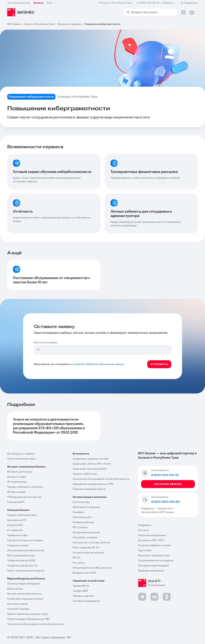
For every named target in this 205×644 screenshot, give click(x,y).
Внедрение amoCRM (84, 573)
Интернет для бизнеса (20, 472)
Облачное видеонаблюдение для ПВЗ (28, 619)
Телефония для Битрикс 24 (22, 566)
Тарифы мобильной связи (22, 515)
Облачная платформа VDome (89, 489)
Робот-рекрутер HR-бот (86, 548)
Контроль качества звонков (88, 553)
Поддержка (148, 509)
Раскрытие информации (152, 535)
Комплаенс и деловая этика (154, 556)
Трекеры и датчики (83, 596)
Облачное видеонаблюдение (24, 584)
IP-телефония (15, 530)
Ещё (51, 3)
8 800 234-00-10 (156, 3)
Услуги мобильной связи (21, 459)
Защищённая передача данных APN (93, 484)
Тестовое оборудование (86, 601)
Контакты (144, 530)
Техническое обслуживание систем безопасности (101, 479)
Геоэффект (79, 512)
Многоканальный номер (21, 556)
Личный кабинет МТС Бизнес (158, 512)
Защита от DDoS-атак (85, 474)
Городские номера (18, 545)
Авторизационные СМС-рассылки (92, 568)
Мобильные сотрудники (86, 507)
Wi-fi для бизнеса (17, 482)
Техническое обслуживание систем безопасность (36, 624)
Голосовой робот (82, 517)
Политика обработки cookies (155, 545)
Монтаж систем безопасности (24, 594)
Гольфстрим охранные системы (25, 599)
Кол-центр (79, 563)
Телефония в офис (18, 535)
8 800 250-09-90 (165, 502)
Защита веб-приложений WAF (90, 469)
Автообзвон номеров (85, 538)
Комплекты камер (17, 604)
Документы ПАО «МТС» (152, 540)
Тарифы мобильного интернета (25, 487)
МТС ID (76, 558)
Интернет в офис (17, 477)
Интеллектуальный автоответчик (26, 551)
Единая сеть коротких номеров (25, 540)
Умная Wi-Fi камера (18, 609)
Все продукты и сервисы (21, 454)
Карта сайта (145, 551)
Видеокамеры (15, 589)
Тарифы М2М (80, 591)
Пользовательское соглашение (156, 561)
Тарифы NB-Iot (81, 586)
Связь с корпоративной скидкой (26, 571)
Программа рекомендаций (154, 566)
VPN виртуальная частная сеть (24, 497)
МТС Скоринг (80, 527)
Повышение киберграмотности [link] (103, 24)
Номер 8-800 (15, 525)
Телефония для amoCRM (21, 561)
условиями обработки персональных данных (99, 364)
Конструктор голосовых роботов (91, 543)
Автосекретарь (81, 502)
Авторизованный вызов (86, 532)
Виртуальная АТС (17, 520)
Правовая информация (151, 571)
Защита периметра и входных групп (28, 614)
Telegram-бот (165, 509)
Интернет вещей (16, 492)
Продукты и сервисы (69, 24)
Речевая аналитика (83, 522)
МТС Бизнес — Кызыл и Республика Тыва (31, 24)
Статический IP (16, 502)
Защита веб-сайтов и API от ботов (92, 464)
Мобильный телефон (46, 343)
